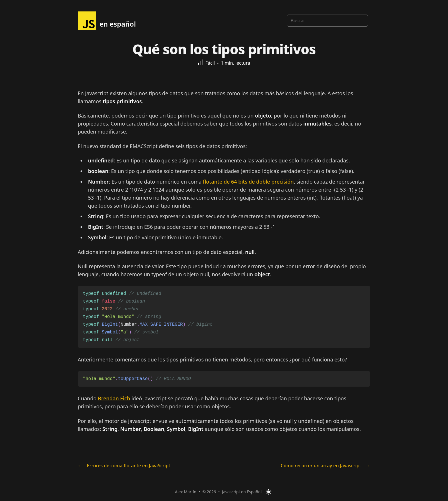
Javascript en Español (242, 492)
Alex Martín (186, 492)
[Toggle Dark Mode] (269, 492)
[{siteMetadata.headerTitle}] (107, 21)
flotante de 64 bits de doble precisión (248, 182)
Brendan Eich (114, 398)
